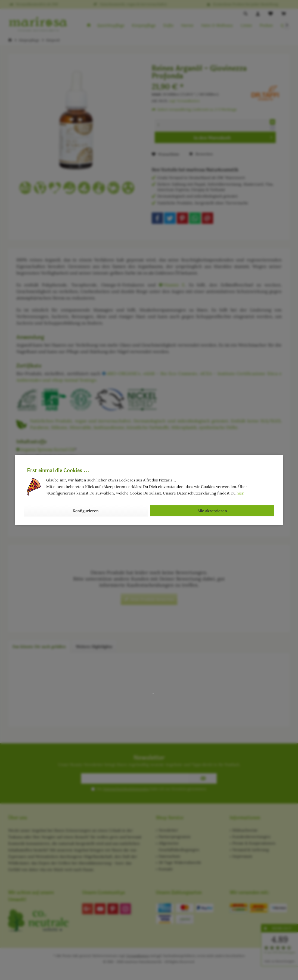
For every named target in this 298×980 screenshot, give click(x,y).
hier (240, 493)
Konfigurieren (86, 511)
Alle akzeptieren (212, 511)
